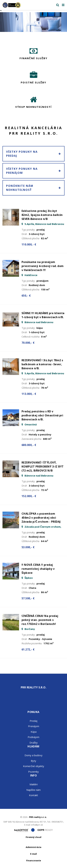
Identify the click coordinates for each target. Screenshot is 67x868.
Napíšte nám (33, 790)
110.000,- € (29, 244)
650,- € (26, 296)
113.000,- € (29, 394)
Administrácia (33, 847)
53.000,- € (28, 547)
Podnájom (33, 737)
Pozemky (33, 772)
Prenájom (34, 726)
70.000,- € (28, 343)
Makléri (34, 784)
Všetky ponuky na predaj (33, 154)
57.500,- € (28, 598)
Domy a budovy (33, 755)
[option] (33, 22)
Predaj (33, 721)
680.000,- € (29, 445)
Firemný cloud (33, 837)
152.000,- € (29, 496)
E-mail (33, 854)
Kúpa (34, 732)
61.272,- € (28, 649)
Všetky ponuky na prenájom (33, 171)
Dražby (34, 743)
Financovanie (34, 860)
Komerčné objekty (34, 766)
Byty (33, 761)
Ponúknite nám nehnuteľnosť (33, 188)
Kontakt (33, 795)
